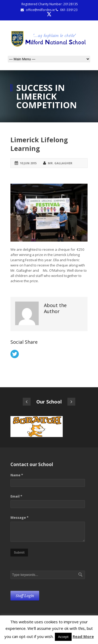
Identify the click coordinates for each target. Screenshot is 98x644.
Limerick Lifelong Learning (39, 144)
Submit (19, 553)
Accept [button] (63, 637)
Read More (83, 636)
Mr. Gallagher (60, 163)
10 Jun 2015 (28, 163)
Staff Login (25, 596)
